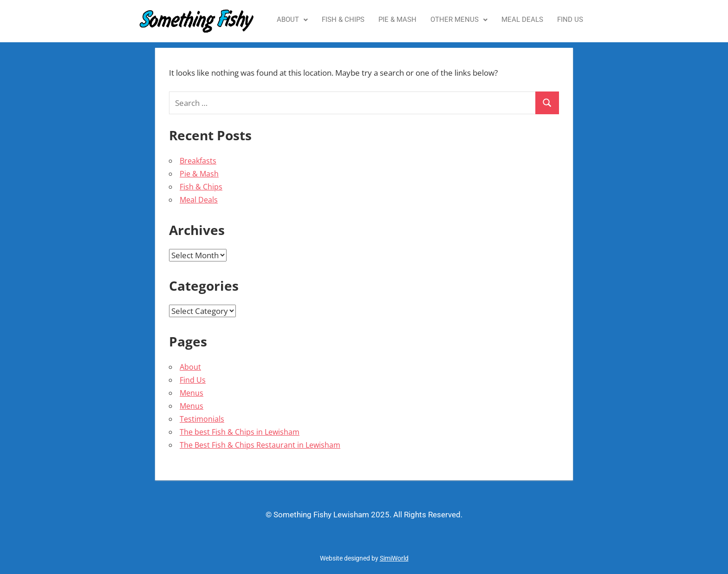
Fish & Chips (343, 20)
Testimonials (202, 419)
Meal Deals (522, 20)
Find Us (570, 20)
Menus (192, 393)
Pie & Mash (397, 20)
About (292, 20)
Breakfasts (198, 161)
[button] (292, 20)
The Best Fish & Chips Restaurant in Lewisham (260, 445)
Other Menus (459, 20)
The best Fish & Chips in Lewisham (240, 432)
